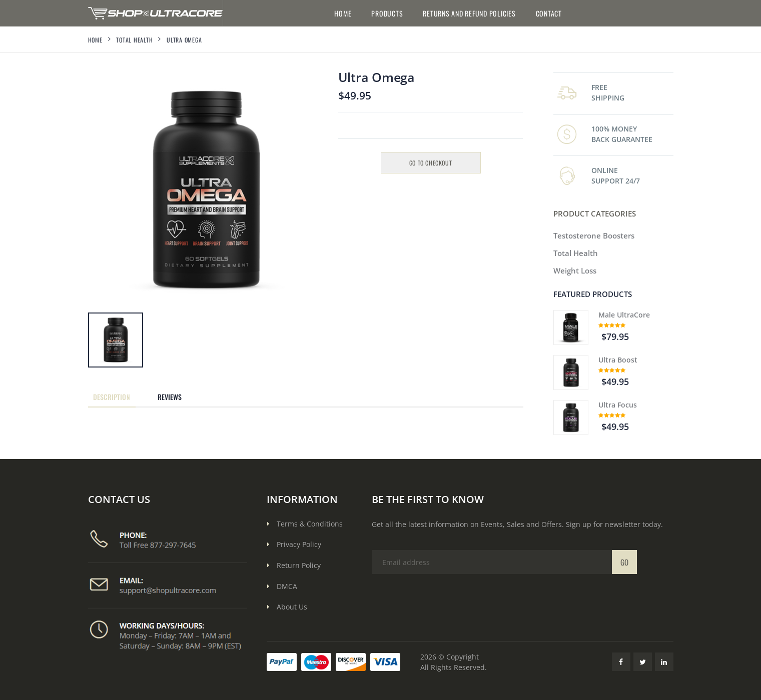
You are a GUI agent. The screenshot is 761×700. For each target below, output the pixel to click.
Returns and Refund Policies (469, 13)
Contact (549, 13)
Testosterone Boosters (594, 235)
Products (387, 13)
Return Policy (299, 565)
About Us (292, 607)
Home (343, 13)
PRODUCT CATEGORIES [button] (595, 213)
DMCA (287, 586)
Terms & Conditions (310, 524)
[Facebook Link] (621, 662)
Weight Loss (575, 270)
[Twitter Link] (643, 662)
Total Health (134, 40)
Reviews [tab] (170, 397)
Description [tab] (112, 397)
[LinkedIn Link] (664, 662)
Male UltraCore (624, 315)
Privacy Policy (299, 544)
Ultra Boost (618, 360)
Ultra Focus (618, 405)
